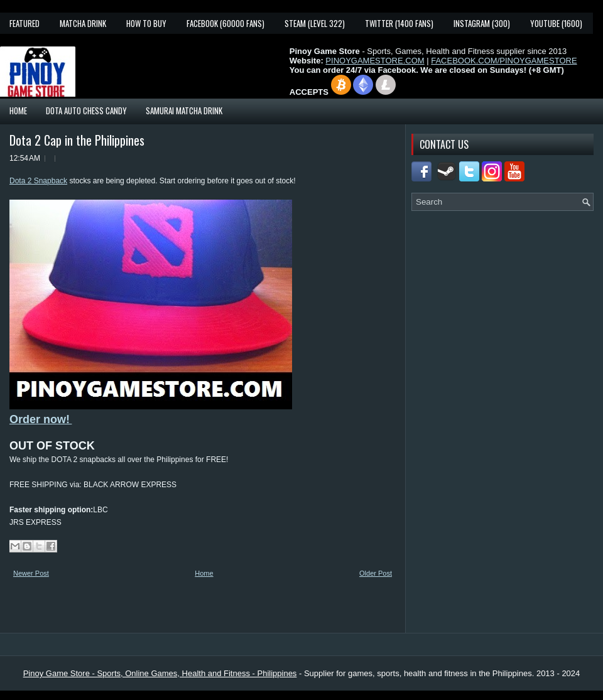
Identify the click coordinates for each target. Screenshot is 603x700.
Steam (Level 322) (315, 23)
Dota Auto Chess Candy (86, 110)
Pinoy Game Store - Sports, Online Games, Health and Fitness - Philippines (160, 673)
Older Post (376, 573)
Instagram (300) (482, 23)
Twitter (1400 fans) (399, 23)
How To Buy (146, 23)
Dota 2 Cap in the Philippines (77, 140)
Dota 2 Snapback (38, 181)
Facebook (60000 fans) (225, 23)
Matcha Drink (83, 23)
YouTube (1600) (556, 23)
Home (18, 110)
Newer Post (31, 573)
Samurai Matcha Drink (184, 110)
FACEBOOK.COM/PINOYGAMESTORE (504, 61)
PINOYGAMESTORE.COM (375, 61)
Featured (24, 23)
